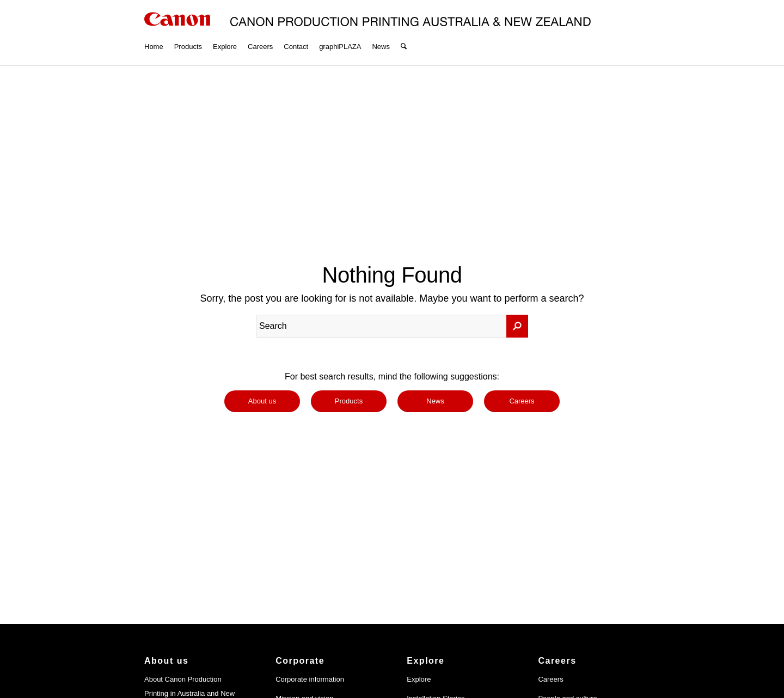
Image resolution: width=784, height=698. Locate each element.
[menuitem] (154, 33)
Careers (550, 679)
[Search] (404, 33)
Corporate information (310, 679)
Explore (419, 679)
